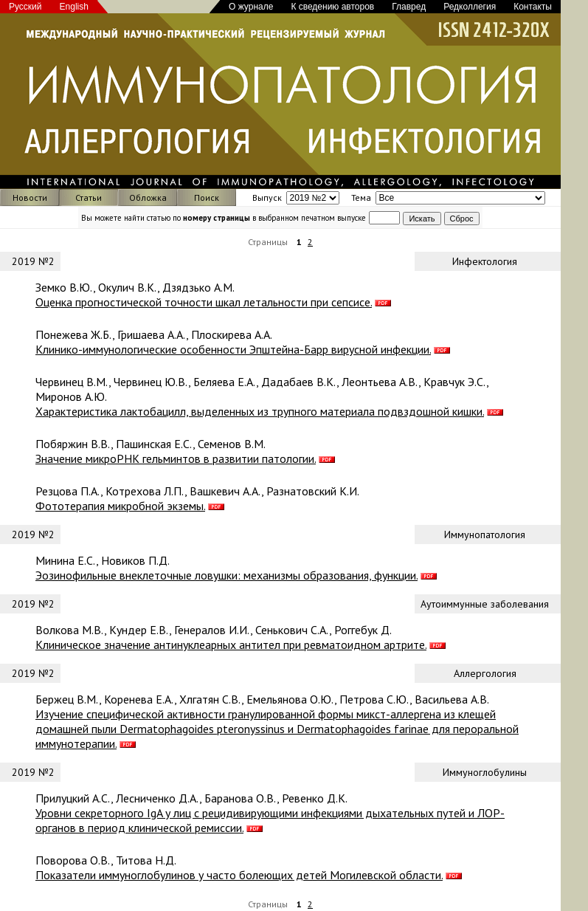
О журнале (251, 7)
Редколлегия (470, 7)
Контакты (533, 7)
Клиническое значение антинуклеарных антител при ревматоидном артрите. (231, 644)
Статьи (89, 197)
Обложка (148, 197)
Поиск (207, 197)
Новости (30, 197)
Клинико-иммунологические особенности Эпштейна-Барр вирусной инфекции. (233, 349)
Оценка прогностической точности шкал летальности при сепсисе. (204, 302)
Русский (25, 7)
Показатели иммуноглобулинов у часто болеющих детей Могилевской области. (239, 875)
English (74, 7)
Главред (409, 7)
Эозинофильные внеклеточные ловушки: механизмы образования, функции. (226, 575)
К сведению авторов (332, 7)
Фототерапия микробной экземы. (120, 506)
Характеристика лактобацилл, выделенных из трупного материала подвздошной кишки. (260, 411)
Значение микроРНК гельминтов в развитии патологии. (176, 458)
